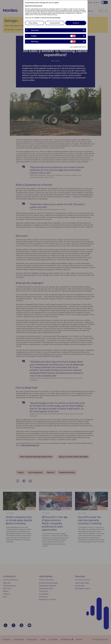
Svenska (36, 6)
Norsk (31, 6)
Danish (27, 6)
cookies (37, 18)
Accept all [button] (76, 23)
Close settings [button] (33, 23)
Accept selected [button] (55, 23)
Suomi (40, 6)
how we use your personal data (51, 18)
